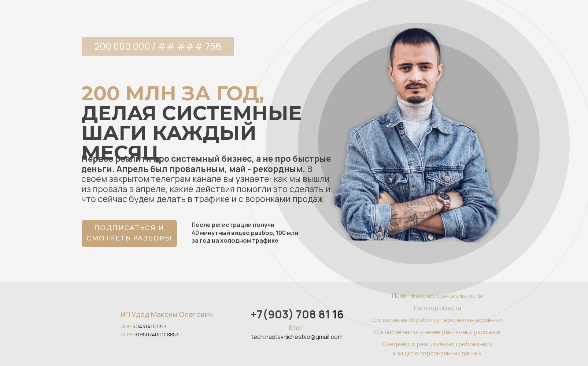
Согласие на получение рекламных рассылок (437, 332)
